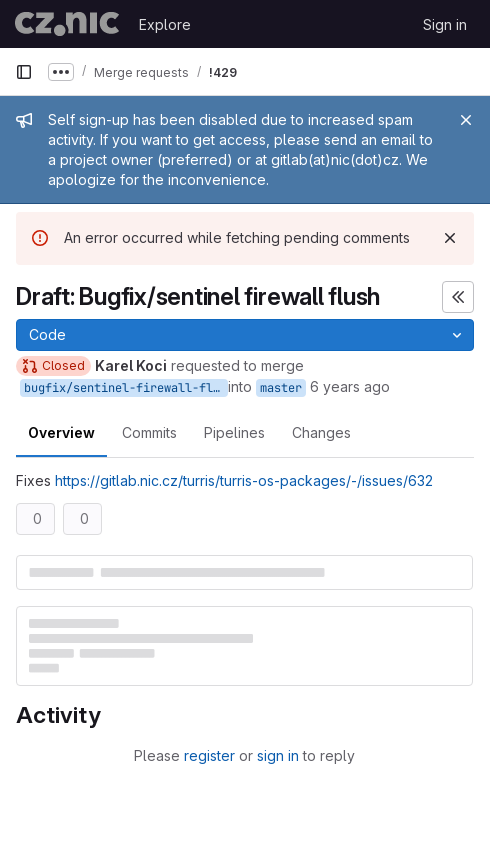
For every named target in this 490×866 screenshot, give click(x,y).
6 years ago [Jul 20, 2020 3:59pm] (350, 386)
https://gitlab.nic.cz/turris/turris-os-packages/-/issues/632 (244, 480)
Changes (321, 432)
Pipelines (234, 432)
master (281, 388)
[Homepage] (67, 24)
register (209, 755)
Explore (165, 24)
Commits (149, 432)
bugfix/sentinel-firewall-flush (126, 388)
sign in (278, 755)
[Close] (466, 120)
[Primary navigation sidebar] (24, 72)
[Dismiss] (450, 238)
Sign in (445, 24)
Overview (61, 432)
